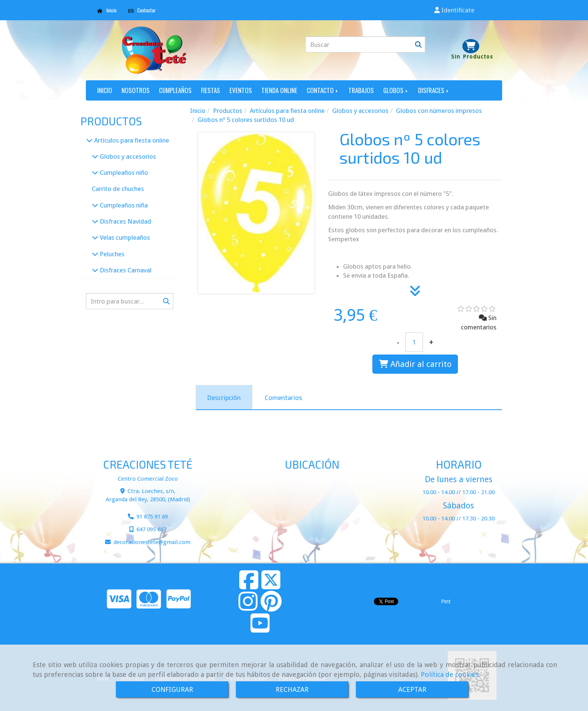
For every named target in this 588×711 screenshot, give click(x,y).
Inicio (107, 10)
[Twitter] (271, 586)
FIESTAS (211, 90)
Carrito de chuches (118, 189)
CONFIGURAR (172, 689)
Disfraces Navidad (125, 221)
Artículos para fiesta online (131, 140)
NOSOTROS (136, 90)
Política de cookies (450, 674)
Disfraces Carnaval (125, 270)
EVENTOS (241, 90)
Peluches (111, 254)
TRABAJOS (361, 90)
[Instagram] (248, 607)
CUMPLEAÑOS (175, 90)
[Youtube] (260, 629)
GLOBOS (396, 90)
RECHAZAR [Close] (292, 689)
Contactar (142, 10)
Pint (446, 601)
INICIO (105, 90)
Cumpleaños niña (123, 205)
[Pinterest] (271, 607)
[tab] (224, 397)
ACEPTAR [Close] (412, 689)
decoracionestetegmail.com (152, 542)
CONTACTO (323, 90)
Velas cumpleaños (124, 238)
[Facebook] (249, 586)
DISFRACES (434, 90)
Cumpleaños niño (123, 173)
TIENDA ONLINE (279, 90)
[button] (454, 10)
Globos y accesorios (127, 156)
